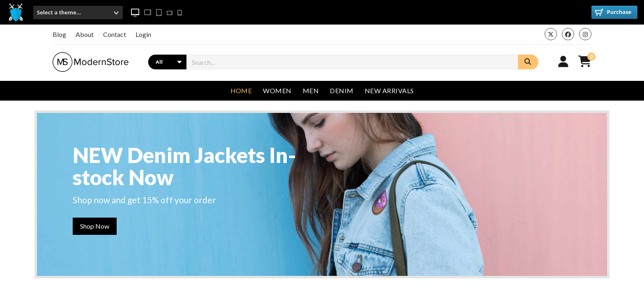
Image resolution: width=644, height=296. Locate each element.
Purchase (613, 12)
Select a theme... (59, 12)
